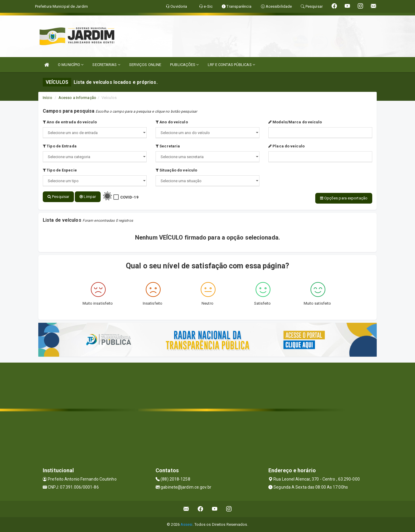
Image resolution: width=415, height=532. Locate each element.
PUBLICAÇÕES (184, 65)
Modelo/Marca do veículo (295, 122)
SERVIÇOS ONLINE (145, 65)
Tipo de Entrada (60, 146)
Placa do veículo (286, 146)
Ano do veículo (172, 122)
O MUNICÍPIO (71, 65)
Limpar (88, 197)
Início (47, 98)
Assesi (187, 524)
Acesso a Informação (77, 98)
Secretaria (168, 146)
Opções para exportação (344, 198)
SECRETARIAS (106, 65)
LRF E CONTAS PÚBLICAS (231, 65)
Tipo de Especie (60, 170)
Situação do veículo (176, 170)
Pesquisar (58, 197)
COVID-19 (129, 197)
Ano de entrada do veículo (70, 122)
